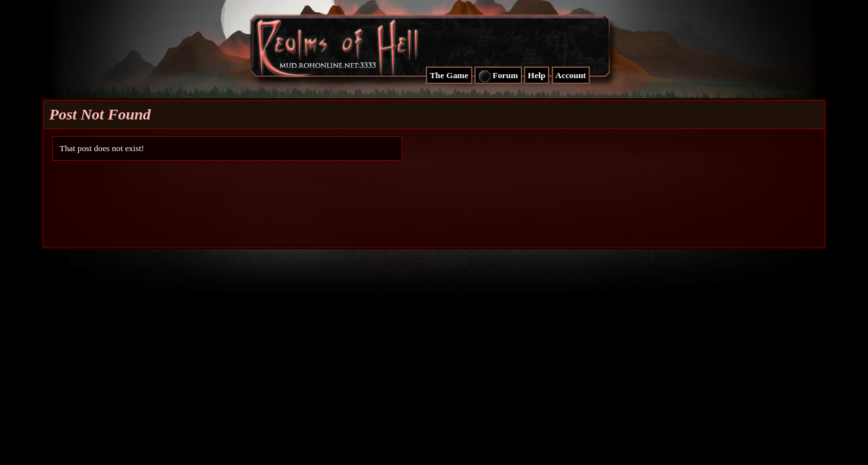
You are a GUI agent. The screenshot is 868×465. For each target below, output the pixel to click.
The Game (449, 75)
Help (537, 75)
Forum (498, 76)
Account (571, 75)
